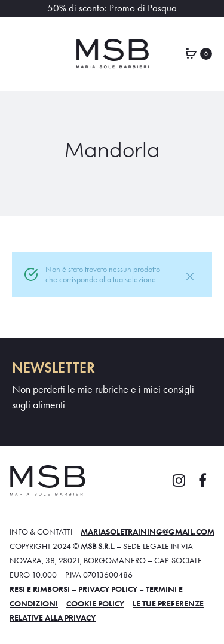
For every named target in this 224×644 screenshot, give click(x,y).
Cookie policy (95, 603)
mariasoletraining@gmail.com (148, 532)
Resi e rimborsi (40, 589)
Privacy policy (108, 589)
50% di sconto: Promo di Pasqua (112, 8)
